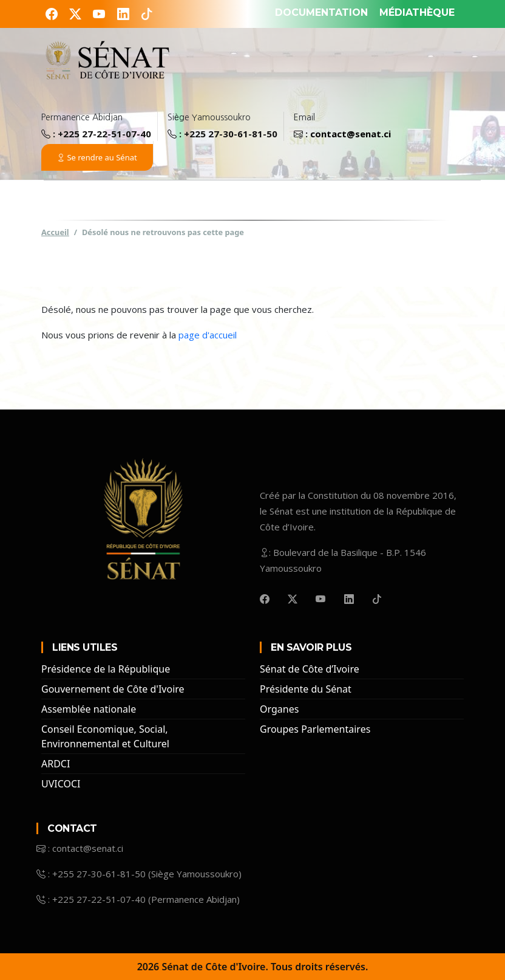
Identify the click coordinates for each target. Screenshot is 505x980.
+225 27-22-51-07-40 (104, 134)
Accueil (55, 231)
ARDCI (56, 764)
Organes (279, 709)
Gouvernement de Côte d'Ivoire (113, 689)
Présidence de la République (106, 669)
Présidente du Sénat (306, 689)
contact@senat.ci (351, 134)
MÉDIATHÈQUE (417, 12)
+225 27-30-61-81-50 (231, 134)
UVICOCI (61, 784)
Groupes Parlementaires (315, 729)
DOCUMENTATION (321, 12)
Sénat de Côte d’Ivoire (310, 669)
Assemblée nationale (89, 709)
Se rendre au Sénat (97, 157)
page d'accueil (208, 335)
